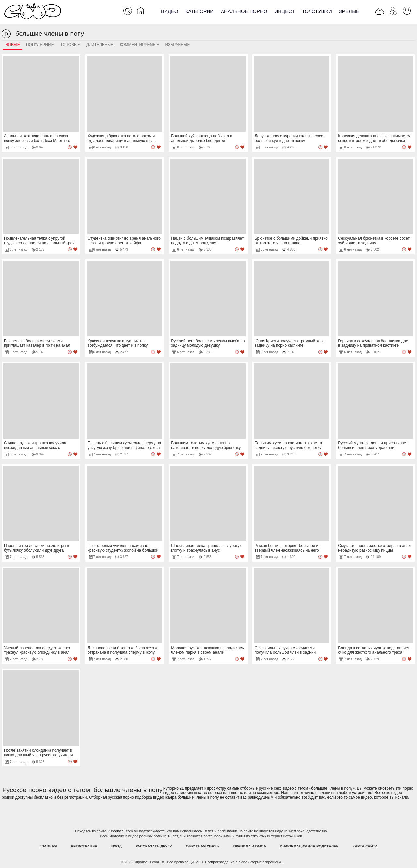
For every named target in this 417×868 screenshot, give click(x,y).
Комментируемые (139, 45)
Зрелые (349, 11)
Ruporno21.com (120, 831)
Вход (116, 846)
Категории (200, 11)
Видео (170, 11)
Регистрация (84, 846)
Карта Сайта (365, 846)
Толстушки (317, 11)
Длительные (100, 45)
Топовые (70, 45)
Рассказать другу (154, 846)
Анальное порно (244, 11)
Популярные (40, 45)
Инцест (284, 11)
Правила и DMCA (250, 846)
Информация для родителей (309, 846)
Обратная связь (203, 846)
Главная (48, 846)
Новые (13, 45)
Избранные (178, 45)
